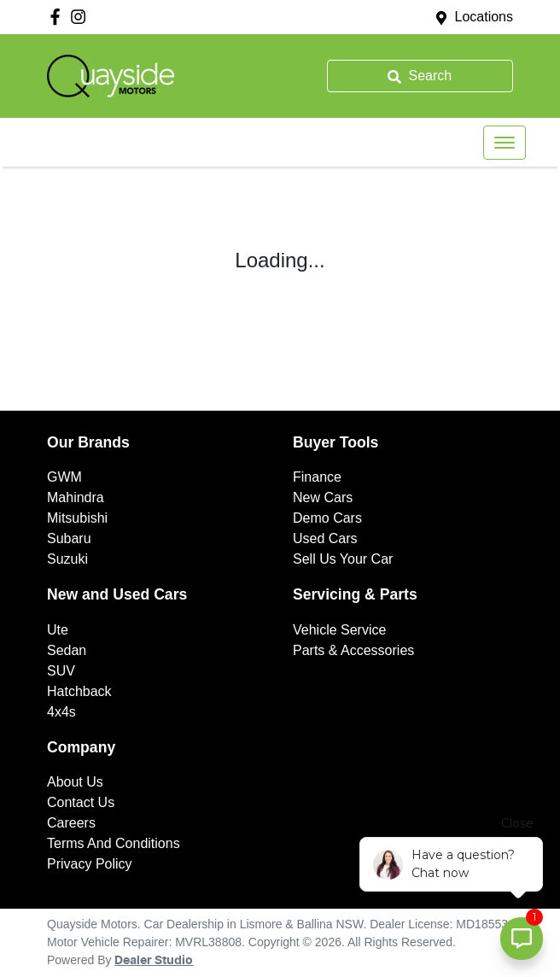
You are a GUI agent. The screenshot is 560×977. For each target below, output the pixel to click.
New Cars (323, 497)
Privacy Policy (90, 864)
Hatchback (79, 691)
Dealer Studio (154, 961)
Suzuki (67, 559)
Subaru (69, 538)
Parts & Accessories (353, 650)
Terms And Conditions (114, 843)
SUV (61, 671)
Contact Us (81, 802)
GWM (64, 477)
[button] (505, 143)
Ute (58, 630)
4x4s (61, 712)
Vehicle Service (339, 630)
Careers (71, 823)
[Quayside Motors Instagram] (82, 17)
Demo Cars (327, 518)
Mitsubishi (77, 518)
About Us (75, 782)
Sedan (67, 650)
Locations (484, 17)
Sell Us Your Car (343, 559)
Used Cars (325, 538)
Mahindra (76, 497)
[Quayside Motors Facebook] (58, 17)
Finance (317, 477)
